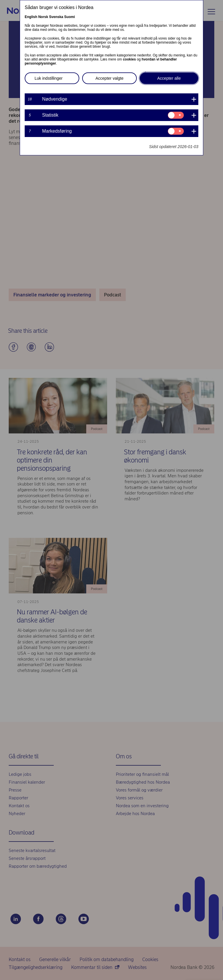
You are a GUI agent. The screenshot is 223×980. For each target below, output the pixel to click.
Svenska (56, 17)
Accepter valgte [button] (110, 78)
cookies (129, 59)
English (31, 17)
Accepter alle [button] (169, 78)
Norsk (43, 17)
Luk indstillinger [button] (49, 78)
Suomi (70, 17)
